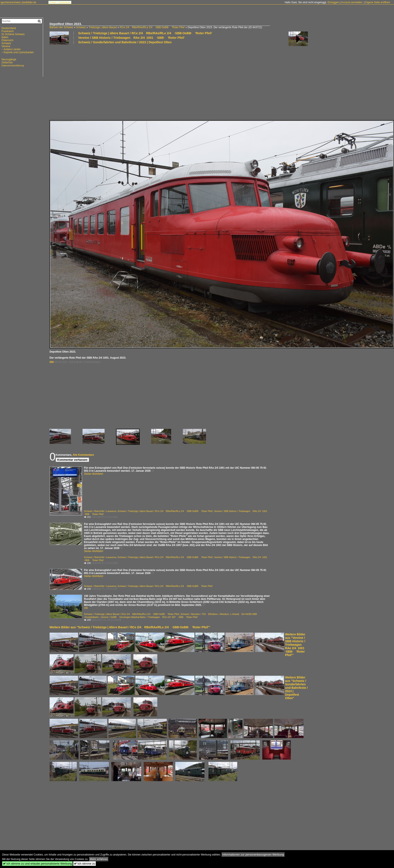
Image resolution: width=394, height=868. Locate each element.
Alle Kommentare (83, 455)
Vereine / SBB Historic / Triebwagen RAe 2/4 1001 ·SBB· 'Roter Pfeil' (131, 38)
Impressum (64, 2)
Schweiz (81, 27)
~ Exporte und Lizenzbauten (18, 52)
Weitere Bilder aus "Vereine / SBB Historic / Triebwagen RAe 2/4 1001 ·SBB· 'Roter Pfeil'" (296, 645)
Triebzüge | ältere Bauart (103, 27)
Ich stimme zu (85, 864)
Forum (53, 2)
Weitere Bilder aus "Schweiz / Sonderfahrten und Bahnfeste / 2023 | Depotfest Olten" (296, 688)
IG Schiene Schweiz (13, 34)
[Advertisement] (179, 82)
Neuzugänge (9, 59)
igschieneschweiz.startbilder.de (18, 2)
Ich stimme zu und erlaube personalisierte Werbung (37, 864)
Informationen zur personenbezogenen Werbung (253, 855)
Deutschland (9, 28)
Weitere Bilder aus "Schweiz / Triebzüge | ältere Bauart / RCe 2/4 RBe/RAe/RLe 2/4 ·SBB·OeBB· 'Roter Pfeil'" (130, 627)
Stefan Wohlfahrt (94, 474)
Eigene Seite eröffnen (378, 2)
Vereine (6, 46)
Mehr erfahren (99, 859)
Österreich (7, 40)
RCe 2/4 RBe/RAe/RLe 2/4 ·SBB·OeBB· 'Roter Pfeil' (152, 27)
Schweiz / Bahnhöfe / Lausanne (100, 511)
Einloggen (333, 2)
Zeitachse (7, 62)
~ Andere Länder (11, 49)
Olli (52, 362)
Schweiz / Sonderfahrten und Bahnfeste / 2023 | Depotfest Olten (125, 42)
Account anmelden (352, 2)
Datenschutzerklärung (13, 65)
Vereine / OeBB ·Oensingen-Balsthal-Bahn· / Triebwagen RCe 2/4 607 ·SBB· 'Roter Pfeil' (149, 617)
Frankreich (8, 31)
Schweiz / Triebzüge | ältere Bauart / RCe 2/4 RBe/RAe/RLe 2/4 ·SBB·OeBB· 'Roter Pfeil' (145, 33)
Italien (5, 37)
